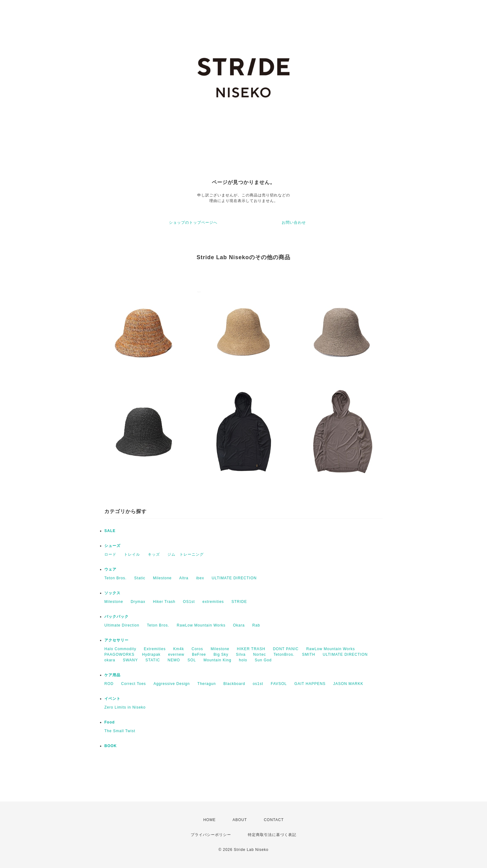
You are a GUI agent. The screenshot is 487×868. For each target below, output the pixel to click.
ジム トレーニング (186, 554)
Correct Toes (134, 684)
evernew (176, 654)
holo (243, 660)
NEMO (174, 660)
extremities (213, 602)
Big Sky (221, 654)
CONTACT (274, 820)
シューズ (112, 546)
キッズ (154, 554)
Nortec (259, 654)
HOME (209, 820)
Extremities (155, 649)
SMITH (308, 654)
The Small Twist (120, 731)
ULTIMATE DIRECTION (234, 578)
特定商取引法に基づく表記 (272, 835)
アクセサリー (116, 640)
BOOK (111, 746)
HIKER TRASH (251, 649)
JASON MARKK (348, 684)
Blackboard (234, 684)
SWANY (130, 660)
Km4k (179, 649)
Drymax (138, 602)
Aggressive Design (172, 684)
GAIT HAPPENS (310, 684)
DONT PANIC (286, 649)
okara (110, 660)
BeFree (199, 654)
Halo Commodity (120, 649)
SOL (192, 660)
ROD (109, 684)
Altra (184, 578)
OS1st (189, 602)
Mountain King (217, 660)
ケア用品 (112, 675)
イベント (112, 699)
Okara (239, 625)
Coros (197, 649)
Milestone (162, 578)
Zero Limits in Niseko (125, 707)
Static (140, 578)
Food (109, 722)
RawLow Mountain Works (201, 625)
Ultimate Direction (122, 625)
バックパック (116, 617)
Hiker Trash (164, 602)
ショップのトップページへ (193, 223)
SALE (110, 531)
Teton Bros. (116, 578)
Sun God (263, 660)
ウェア (110, 569)
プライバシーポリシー (211, 835)
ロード (110, 554)
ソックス (112, 593)
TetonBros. (284, 654)
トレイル (132, 554)
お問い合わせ (294, 223)
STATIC (153, 660)
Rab (256, 625)
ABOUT (240, 820)
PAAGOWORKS (119, 654)
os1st (258, 684)
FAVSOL (279, 684)
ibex (200, 578)
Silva (241, 654)
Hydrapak (151, 654)
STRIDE (239, 602)
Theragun (207, 684)
